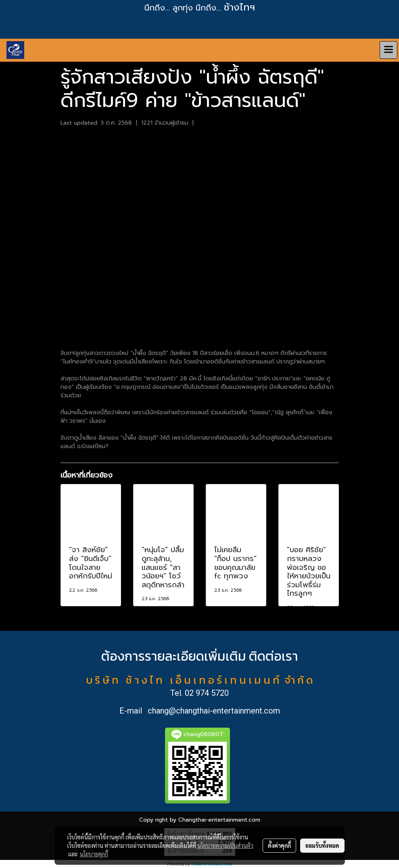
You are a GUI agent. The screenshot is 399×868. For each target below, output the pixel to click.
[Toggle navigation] (389, 50)
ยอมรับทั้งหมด (322, 845)
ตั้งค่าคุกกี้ (279, 845)
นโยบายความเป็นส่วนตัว (225, 845)
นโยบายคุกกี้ (94, 854)
